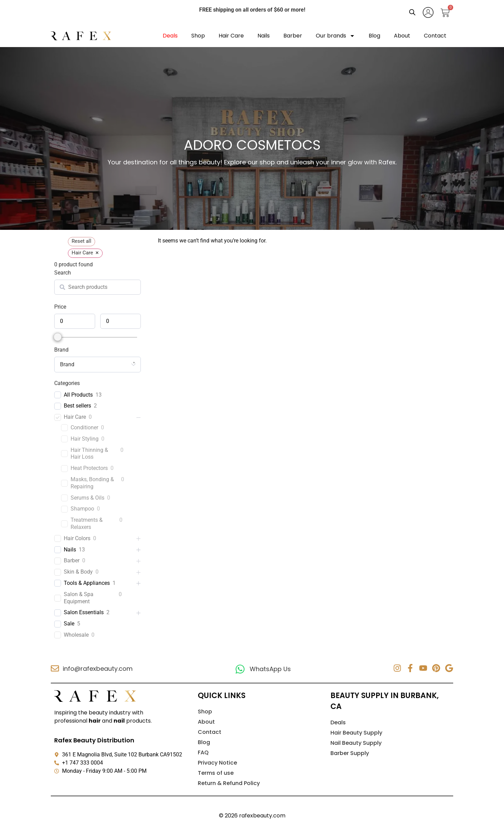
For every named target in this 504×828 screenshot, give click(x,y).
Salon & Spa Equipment (79, 598)
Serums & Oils (87, 498)
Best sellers (77, 406)
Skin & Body (78, 572)
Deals (170, 36)
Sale (69, 624)
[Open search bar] (412, 12)
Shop (198, 36)
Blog (374, 36)
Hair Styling (85, 439)
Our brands (335, 36)
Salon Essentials (84, 612)
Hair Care (231, 36)
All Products (78, 395)
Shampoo (82, 509)
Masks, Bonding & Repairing (92, 483)
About (402, 36)
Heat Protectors (89, 468)
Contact (435, 36)
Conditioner (84, 427)
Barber (293, 36)
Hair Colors (77, 538)
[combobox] (98, 365)
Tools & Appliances (87, 583)
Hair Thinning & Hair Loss (89, 454)
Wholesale (76, 635)
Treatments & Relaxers (87, 523)
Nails (264, 36)
